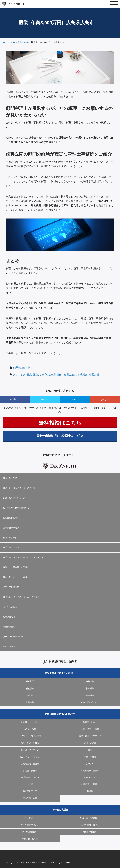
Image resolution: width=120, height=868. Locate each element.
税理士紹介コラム (11, 547)
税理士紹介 (70, 375)
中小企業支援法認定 (30, 825)
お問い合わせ (9, 617)
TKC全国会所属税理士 (90, 818)
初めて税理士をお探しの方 (15, 498)
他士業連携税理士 (30, 832)
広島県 (52, 375)
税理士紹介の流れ (11, 518)
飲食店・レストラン (30, 722)
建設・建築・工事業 (90, 729)
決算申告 (90, 681)
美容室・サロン (90, 722)
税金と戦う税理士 (30, 839)
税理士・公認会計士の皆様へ (16, 567)
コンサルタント (90, 777)
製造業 (90, 791)
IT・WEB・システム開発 (30, 736)
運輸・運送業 (90, 743)
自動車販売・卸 (30, 791)
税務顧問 (30, 681)
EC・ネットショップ (30, 757)
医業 (29, 375)
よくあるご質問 (10, 607)
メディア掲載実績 (11, 587)
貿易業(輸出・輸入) (30, 777)
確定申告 (30, 702)
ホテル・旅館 (30, 729)
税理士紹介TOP (10, 478)
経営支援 (94, 375)
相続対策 (90, 689)
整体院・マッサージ (30, 750)
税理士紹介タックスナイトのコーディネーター (24, 557)
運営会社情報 (9, 627)
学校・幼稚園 (90, 757)
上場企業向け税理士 (90, 825)
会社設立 (30, 695)
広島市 (43, 375)
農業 (90, 750)
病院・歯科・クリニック (90, 736)
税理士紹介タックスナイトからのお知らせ (22, 597)
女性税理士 (30, 818)
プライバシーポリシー (13, 637)
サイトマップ (9, 646)
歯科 (60, 375)
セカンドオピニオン (90, 702)
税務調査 (30, 689)
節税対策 (83, 375)
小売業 (30, 784)
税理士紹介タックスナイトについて (19, 488)
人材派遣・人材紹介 (90, 784)
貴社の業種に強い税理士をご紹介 (60, 436)
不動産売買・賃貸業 (90, 771)
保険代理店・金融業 (30, 764)
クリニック (19, 375)
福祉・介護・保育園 (30, 743)
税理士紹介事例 (22, 368)
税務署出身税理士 (90, 832)
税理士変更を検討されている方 (17, 508)
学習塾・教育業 (30, 771)
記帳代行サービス (11, 528)
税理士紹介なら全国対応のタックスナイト (37, 863)
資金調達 (90, 695)
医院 (36, 375)
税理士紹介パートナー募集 (15, 577)
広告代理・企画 (30, 798)
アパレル (90, 764)
